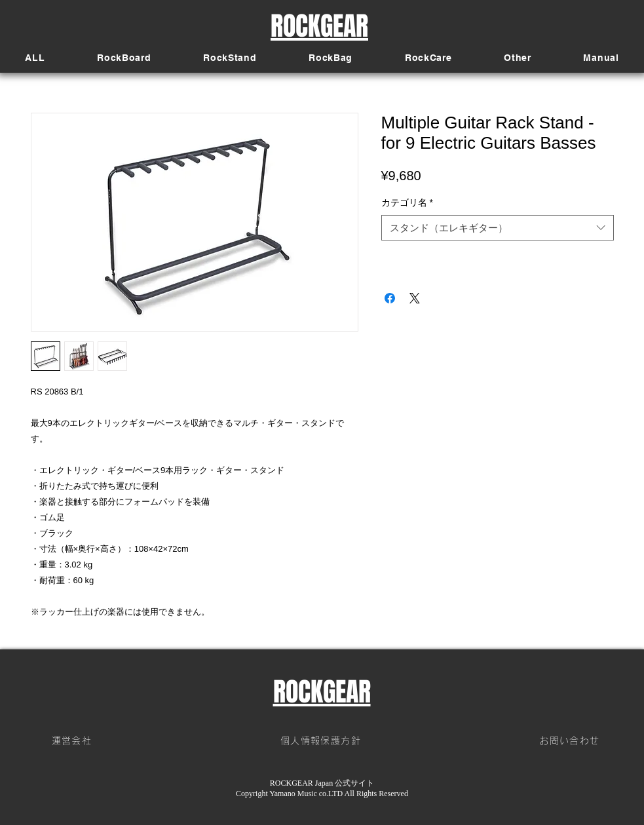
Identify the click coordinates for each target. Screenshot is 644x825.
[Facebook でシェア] (390, 298)
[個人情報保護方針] (322, 741)
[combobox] (498, 228)
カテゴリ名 (407, 202)
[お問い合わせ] (571, 741)
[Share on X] (415, 298)
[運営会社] (73, 741)
